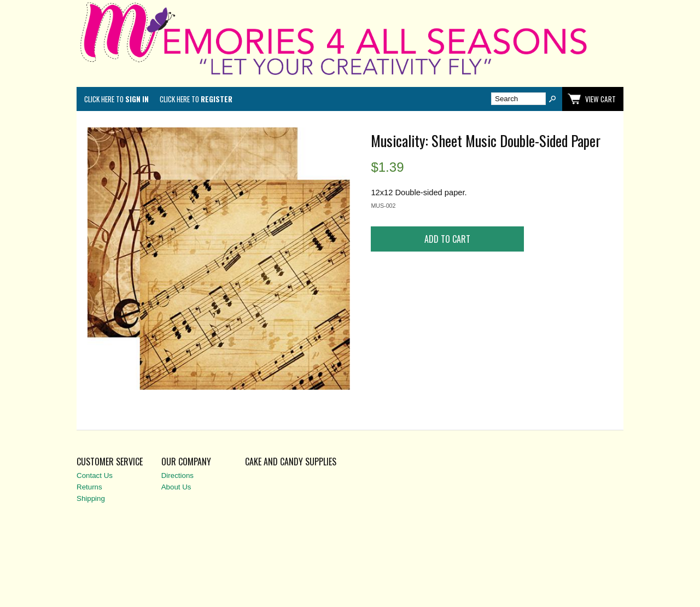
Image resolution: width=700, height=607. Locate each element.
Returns (89, 487)
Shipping (91, 498)
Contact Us (95, 475)
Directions (177, 475)
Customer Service (110, 462)
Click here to (116, 99)
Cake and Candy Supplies (291, 462)
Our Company (186, 462)
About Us (176, 487)
